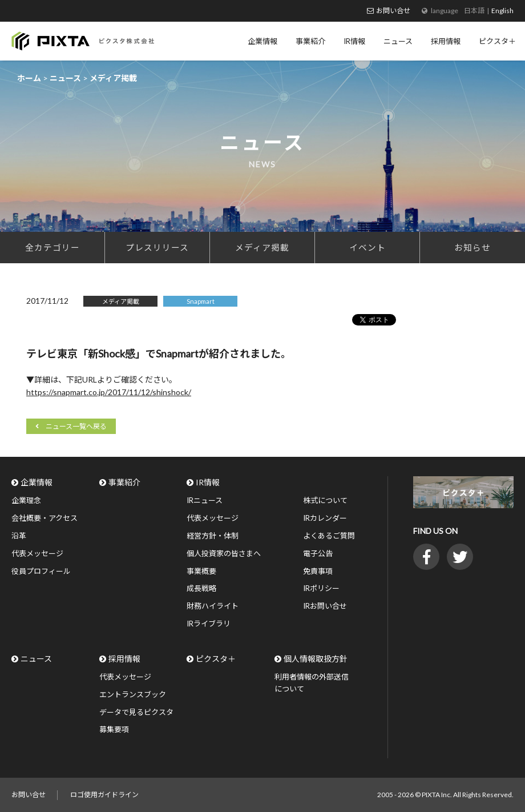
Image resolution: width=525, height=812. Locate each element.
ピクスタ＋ (216, 659)
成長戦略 (201, 588)
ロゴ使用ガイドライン (104, 795)
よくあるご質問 (329, 536)
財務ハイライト (213, 606)
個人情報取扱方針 (316, 659)
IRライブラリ (209, 624)
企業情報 (37, 482)
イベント (367, 247)
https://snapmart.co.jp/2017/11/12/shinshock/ (109, 392)
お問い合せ (393, 11)
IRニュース (205, 500)
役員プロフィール (41, 571)
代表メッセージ (37, 553)
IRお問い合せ (325, 606)
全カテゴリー (52, 247)
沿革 (19, 536)
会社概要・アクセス (45, 518)
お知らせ (472, 247)
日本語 (474, 11)
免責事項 (318, 571)
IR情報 (208, 482)
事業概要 (201, 571)
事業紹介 (124, 482)
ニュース (36, 659)
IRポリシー (321, 588)
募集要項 (114, 729)
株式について (325, 500)
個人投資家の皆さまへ (224, 553)
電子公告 (318, 553)
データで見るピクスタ (136, 712)
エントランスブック (133, 694)
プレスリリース (157, 247)
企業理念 (26, 500)
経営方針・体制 (213, 536)
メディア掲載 (262, 247)
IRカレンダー (325, 518)
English (502, 11)
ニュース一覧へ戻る (76, 426)
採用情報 (124, 659)
